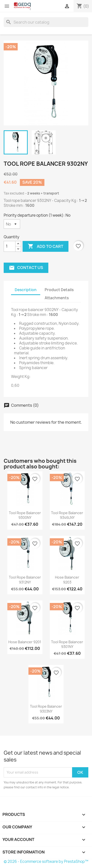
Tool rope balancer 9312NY (25, 580)
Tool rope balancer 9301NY (67, 644)
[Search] (46, 22)
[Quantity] (10, 246)
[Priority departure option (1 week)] (12, 224)
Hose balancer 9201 (25, 642)
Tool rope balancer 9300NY (25, 515)
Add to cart (46, 246)
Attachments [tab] (57, 298)
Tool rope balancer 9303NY (46, 709)
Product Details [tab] (59, 290)
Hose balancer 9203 (67, 580)
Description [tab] (26, 290)
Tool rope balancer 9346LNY (67, 515)
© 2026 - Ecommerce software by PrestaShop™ (46, 861)
